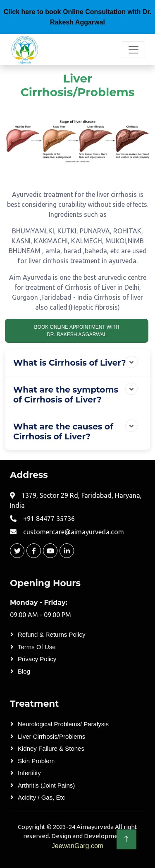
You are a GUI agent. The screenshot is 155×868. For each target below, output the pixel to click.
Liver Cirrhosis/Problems (51, 736)
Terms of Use (37, 647)
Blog (24, 671)
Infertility (29, 773)
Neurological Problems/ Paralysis (63, 724)
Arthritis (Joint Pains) (46, 785)
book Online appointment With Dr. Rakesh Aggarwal (77, 331)
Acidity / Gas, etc (41, 797)
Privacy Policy (37, 659)
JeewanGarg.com (77, 846)
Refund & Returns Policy (51, 634)
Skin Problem (36, 761)
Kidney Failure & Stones (51, 748)
